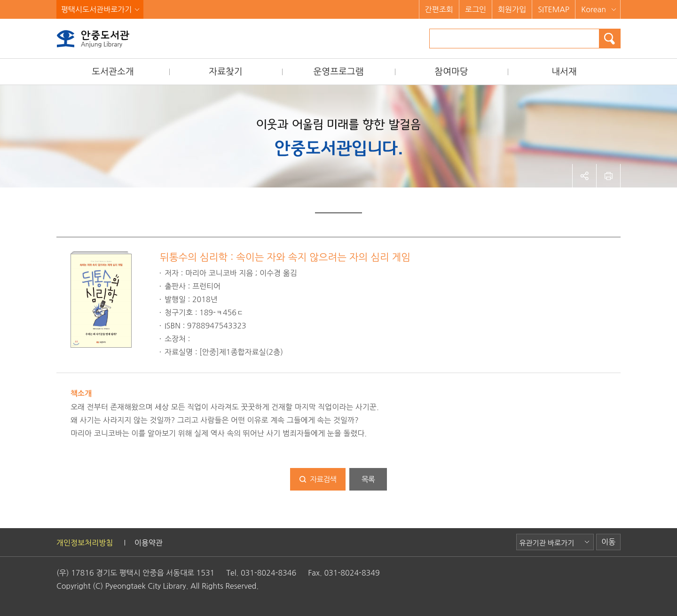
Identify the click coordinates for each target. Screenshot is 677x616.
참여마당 (451, 72)
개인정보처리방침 (85, 543)
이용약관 (149, 543)
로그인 (476, 9)
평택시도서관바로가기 (96, 9)
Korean (594, 9)
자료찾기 (225, 72)
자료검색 (323, 479)
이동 (608, 542)
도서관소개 (113, 72)
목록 (368, 479)
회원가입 (512, 9)
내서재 (564, 72)
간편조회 (439, 9)
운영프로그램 (338, 72)
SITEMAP (554, 9)
